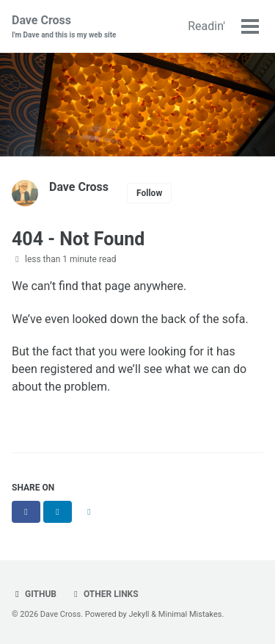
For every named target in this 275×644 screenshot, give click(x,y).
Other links (104, 594)
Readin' (206, 26)
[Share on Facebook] (26, 512)
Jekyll (139, 614)
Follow (149, 193)
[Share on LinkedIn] (58, 512)
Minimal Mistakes (190, 614)
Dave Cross (64, 27)
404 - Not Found (78, 239)
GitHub (34, 594)
